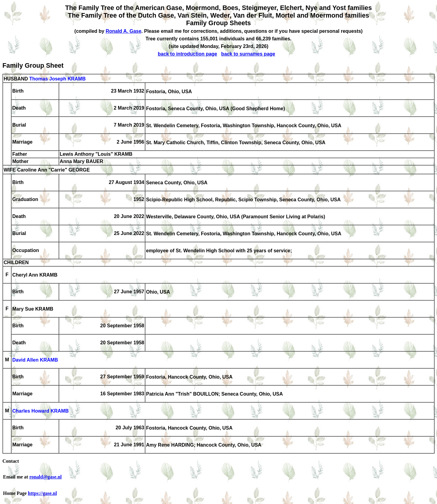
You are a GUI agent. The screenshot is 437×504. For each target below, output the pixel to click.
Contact (11, 461)
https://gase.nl (42, 493)
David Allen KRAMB (35, 360)
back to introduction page (188, 54)
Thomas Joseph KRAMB (57, 79)
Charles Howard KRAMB (40, 411)
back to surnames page (248, 54)
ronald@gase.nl (46, 477)
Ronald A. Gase (124, 31)
